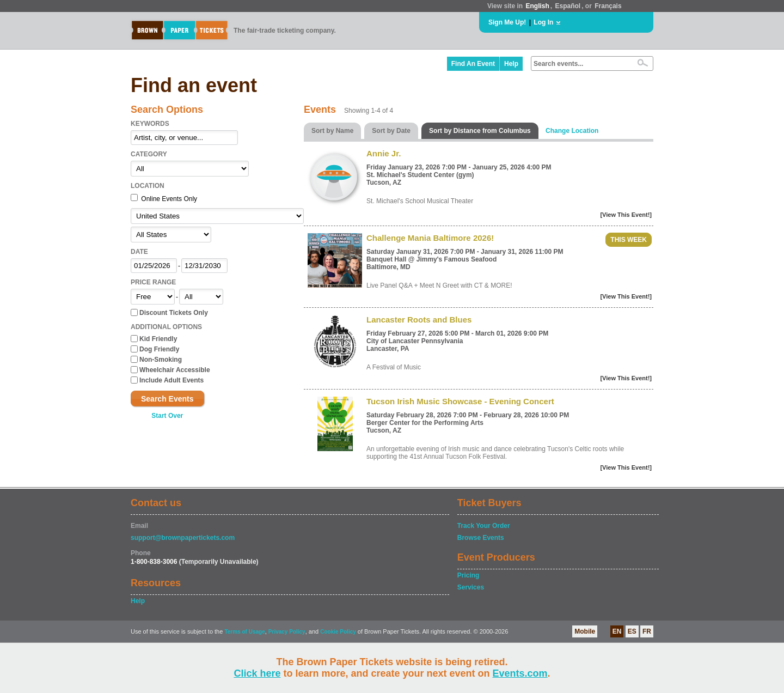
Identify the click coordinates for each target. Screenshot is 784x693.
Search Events (167, 399)
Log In (543, 22)
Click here (257, 673)
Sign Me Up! (507, 22)
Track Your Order (484, 526)
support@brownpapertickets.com (183, 538)
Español (568, 6)
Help (511, 64)
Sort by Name (332, 131)
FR (647, 631)
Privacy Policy (287, 632)
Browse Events (481, 538)
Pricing (468, 575)
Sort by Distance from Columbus (480, 131)
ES (632, 631)
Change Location (572, 131)
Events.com (520, 673)
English (537, 6)
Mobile (585, 631)
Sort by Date (391, 131)
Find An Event (473, 64)
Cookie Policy (338, 632)
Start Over (167, 416)
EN (617, 631)
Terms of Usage (244, 632)
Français (608, 6)
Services (471, 587)
